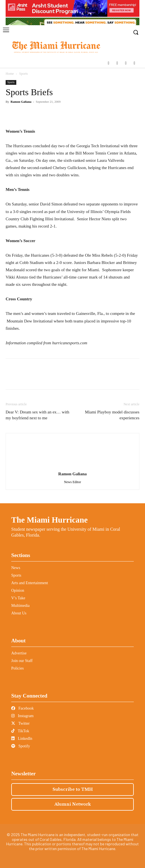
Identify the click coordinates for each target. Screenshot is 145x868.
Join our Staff (22, 661)
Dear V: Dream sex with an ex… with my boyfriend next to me (37, 415)
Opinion (18, 590)
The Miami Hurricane (49, 520)
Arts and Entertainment (30, 583)
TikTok (20, 731)
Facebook (22, 708)
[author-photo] (72, 466)
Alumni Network (73, 804)
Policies (17, 668)
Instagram (22, 716)
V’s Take (18, 598)
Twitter (20, 723)
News (16, 568)
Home (10, 74)
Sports (23, 74)
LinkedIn (22, 739)
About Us (19, 613)
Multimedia (20, 606)
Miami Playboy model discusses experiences (112, 415)
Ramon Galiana (21, 102)
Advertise (19, 653)
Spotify (21, 746)
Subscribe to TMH (73, 789)
